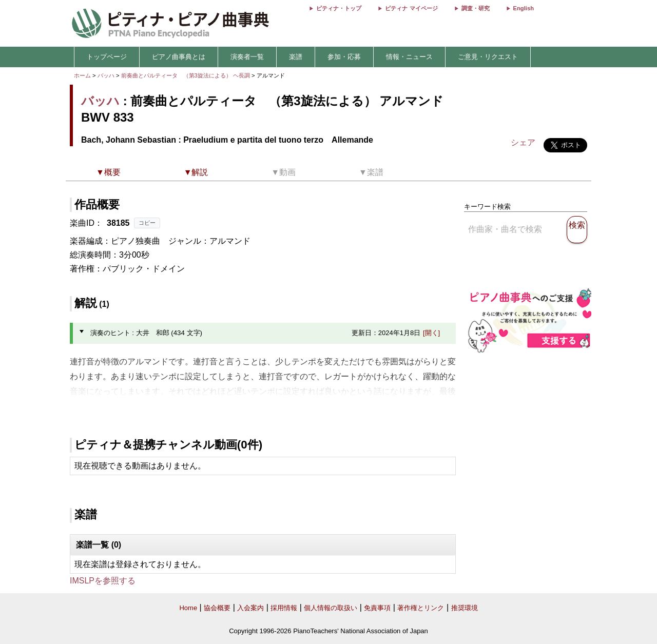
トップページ (107, 57)
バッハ (106, 75)
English (524, 8)
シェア (523, 142)
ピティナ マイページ (411, 8)
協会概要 (217, 608)
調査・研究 (476, 8)
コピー (147, 223)
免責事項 (377, 608)
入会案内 (250, 608)
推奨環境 (465, 608)
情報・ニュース (409, 57)
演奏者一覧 (247, 57)
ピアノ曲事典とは (179, 57)
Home (188, 608)
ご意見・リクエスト (488, 57)
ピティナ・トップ (339, 8)
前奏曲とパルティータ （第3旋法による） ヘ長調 (186, 75)
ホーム (82, 75)
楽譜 (296, 57)
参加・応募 (344, 57)
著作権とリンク (421, 608)
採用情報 (284, 608)
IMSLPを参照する (103, 581)
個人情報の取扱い (331, 608)
